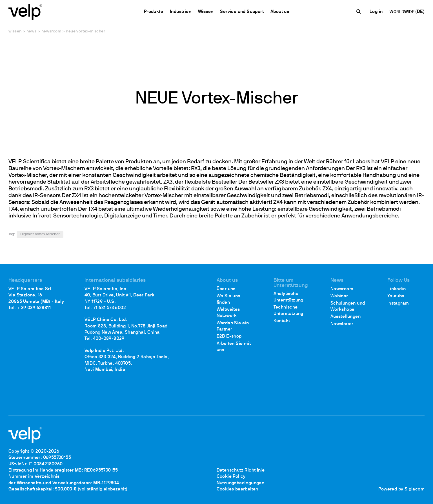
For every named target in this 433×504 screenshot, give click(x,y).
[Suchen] (359, 12)
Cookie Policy (231, 477)
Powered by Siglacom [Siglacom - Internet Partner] (401, 489)
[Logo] (25, 11)
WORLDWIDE (402, 12)
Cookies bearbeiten (237, 489)
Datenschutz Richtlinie (241, 470)
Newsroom (51, 31)
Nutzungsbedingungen (241, 483)
